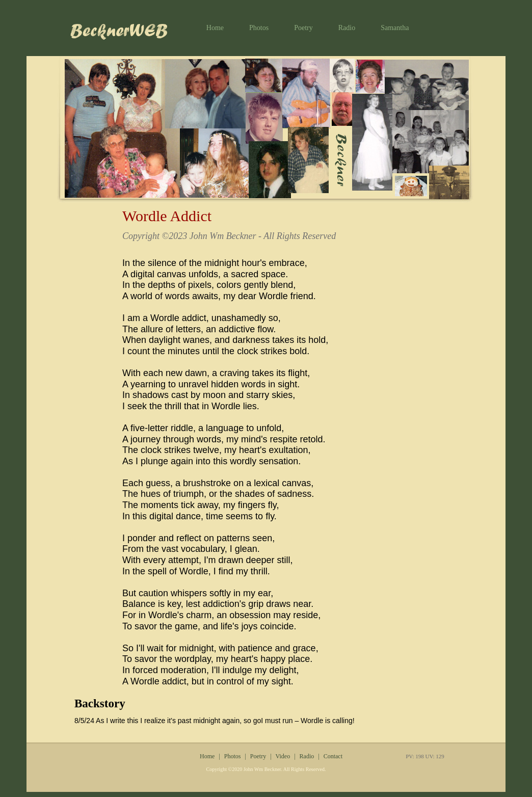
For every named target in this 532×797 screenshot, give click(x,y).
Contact (333, 756)
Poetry (303, 28)
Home (215, 28)
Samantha (395, 28)
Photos (259, 28)
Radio (347, 28)
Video (283, 756)
